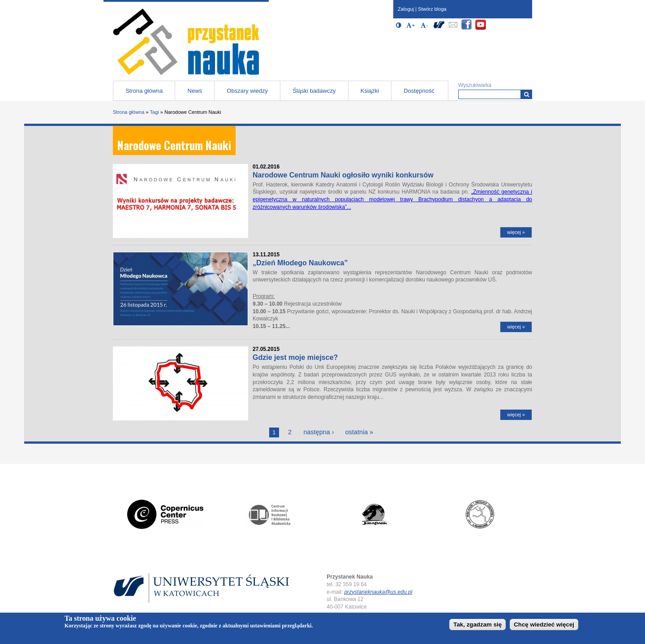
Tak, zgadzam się (477, 625)
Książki (370, 91)
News (195, 91)
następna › (318, 432)
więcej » (516, 232)
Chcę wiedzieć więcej (544, 625)
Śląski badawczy (314, 91)
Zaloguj (406, 9)
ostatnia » (359, 432)
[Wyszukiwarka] (527, 94)
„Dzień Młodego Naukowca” (300, 263)
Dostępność (419, 91)
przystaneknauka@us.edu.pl (378, 592)
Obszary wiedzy (247, 91)
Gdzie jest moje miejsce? (295, 357)
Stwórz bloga (432, 9)
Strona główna (144, 91)
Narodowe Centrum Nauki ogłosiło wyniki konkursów (343, 175)
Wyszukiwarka (475, 85)
